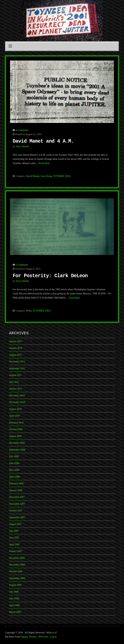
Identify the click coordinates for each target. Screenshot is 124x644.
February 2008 (16, 483)
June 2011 (14, 382)
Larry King (46, 176)
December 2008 (17, 443)
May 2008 (14, 470)
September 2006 (17, 578)
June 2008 (14, 463)
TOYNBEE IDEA (62, 176)
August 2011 (15, 375)
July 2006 (14, 592)
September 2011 (17, 368)
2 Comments (22, 265)
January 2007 (16, 551)
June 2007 (14, 538)
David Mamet (33, 176)
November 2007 (17, 504)
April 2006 (14, 605)
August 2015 (15, 355)
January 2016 (16, 348)
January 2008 (16, 490)
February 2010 (16, 423)
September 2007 (17, 517)
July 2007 (14, 531)
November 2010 (17, 402)
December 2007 (17, 497)
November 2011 (17, 362)
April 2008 (14, 477)
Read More (44, 163)
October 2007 (16, 510)
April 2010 (14, 416)
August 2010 (15, 409)
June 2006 (14, 598)
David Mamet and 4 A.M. (43, 141)
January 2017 (16, 341)
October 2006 (16, 571)
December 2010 (17, 395)
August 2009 (15, 436)
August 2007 (15, 524)
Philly (29, 311)
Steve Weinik (22, 146)
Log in (53, 637)
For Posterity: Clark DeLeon (50, 276)
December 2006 (17, 558)
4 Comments (22, 130)
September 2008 (17, 450)
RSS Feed (43, 637)
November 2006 (17, 565)
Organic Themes (29, 637)
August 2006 (15, 585)
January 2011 (16, 389)
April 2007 (14, 544)
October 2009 (16, 429)
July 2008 (14, 456)
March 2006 (15, 612)
